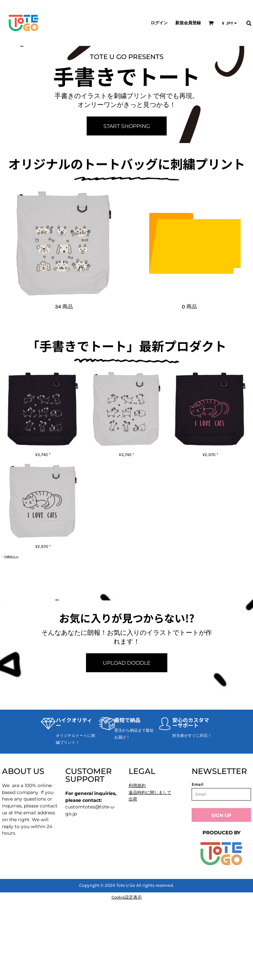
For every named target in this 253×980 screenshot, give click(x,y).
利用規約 (137, 786)
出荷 (133, 799)
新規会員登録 (188, 23)
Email (198, 784)
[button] (211, 23)
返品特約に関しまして (150, 792)
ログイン (159, 23)
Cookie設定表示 (127, 897)
